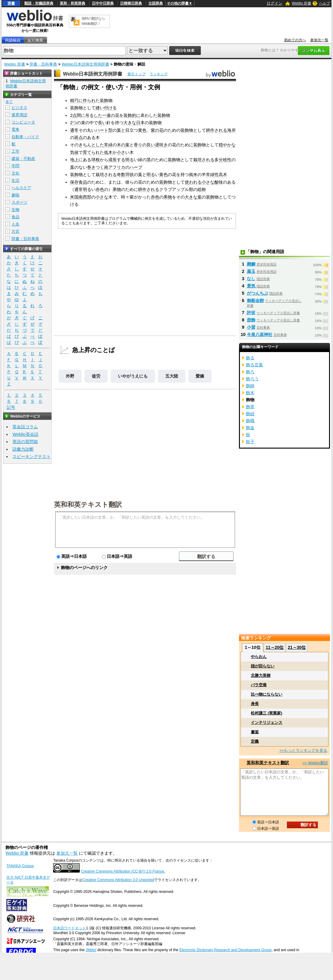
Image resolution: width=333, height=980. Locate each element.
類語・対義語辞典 (39, 3)
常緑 (108, 145)
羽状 (129, 175)
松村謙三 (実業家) (266, 713)
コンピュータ (23, 122)
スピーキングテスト (32, 456)
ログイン (274, 3)
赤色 (100, 189)
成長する (117, 160)
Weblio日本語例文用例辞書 (85, 64)
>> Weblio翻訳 (315, 763)
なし (251, 279)
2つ (73, 123)
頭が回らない (263, 666)
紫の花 (157, 130)
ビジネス (19, 108)
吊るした (94, 115)
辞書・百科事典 (43, 64)
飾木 (250, 393)
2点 (73, 115)
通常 (74, 130)
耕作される (217, 130)
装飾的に (132, 115)
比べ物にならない (267, 694)
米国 (74, 197)
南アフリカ (115, 167)
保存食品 (79, 182)
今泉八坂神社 (260, 334)
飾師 (250, 386)
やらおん (259, 657)
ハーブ (136, 167)
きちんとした (91, 145)
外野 (70, 376)
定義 (255, 741)
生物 (15, 210)
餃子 (250, 442)
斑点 (79, 137)
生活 (15, 180)
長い (102, 123)
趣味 (15, 195)
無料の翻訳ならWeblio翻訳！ (93, 21)
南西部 (85, 197)
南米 (193, 175)
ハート (102, 130)
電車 (15, 129)
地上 (74, 160)
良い (151, 145)
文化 (15, 173)
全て (9, 102)
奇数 (121, 175)
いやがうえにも (133, 376)
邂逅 (255, 732)
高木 (223, 175)
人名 (15, 224)
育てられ (91, 152)
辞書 (11, 3)
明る (129, 160)
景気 (251, 286)
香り (138, 145)
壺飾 (251, 320)
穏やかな (227, 145)
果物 (117, 189)
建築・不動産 (23, 159)
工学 (15, 151)
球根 (96, 160)
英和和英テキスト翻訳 (88, 504)
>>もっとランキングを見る (303, 750)
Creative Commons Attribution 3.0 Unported (118, 880)
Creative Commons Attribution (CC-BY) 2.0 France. (123, 871)
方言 (15, 231)
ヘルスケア (21, 188)
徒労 (96, 376)
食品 (15, 217)
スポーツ (19, 202)
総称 (202, 189)
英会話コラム (25, 427)
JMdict (91, 950)
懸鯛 (251, 264)
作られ (89, 100)
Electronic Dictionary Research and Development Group (225, 950)
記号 (11, 407)
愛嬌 (200, 376)
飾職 (250, 421)
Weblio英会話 (25, 434)
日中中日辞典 (103, 3)
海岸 (231, 130)
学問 (15, 166)
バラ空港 (259, 685)
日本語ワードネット (69, 928)
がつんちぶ (257, 293)
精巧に (76, 100)
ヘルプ (325, 3)
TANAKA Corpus (20, 866)
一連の (109, 115)
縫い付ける (106, 108)
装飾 (104, 100)
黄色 (142, 130)
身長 (255, 704)
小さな (208, 182)
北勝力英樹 (261, 675)
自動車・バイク (25, 137)
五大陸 (172, 376)
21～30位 (297, 647)
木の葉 (123, 145)
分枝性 (225, 160)
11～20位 (275, 647)
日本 (140, 123)
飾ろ (250, 372)
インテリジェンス (267, 722)
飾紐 (250, 414)
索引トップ (136, 74)
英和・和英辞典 (72, 3)
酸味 (219, 182)
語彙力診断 (23, 449)
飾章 (250, 407)
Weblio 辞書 (301, 3)
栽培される (204, 160)
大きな (130, 123)
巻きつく (96, 167)
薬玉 (251, 271)
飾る (250, 358)
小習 (251, 327)
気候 (74, 152)
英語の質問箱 (25, 442)
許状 (251, 313)
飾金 (250, 428)
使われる (193, 182)
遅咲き (161, 145)
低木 (108, 152)
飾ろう (252, 379)
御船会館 (255, 300)
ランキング (159, 74)
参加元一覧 (319, 40)
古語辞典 (156, 3)
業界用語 (19, 115)
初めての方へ (295, 40)
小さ (121, 152)
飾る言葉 (254, 365)
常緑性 (212, 175)
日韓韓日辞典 (131, 3)
